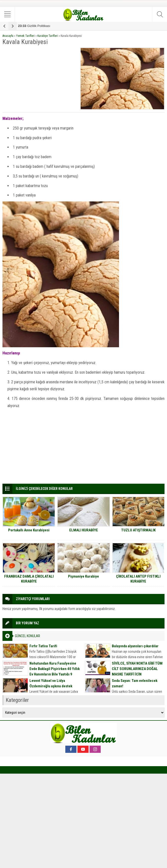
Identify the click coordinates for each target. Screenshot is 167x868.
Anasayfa (8, 36)
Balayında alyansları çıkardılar (135, 646)
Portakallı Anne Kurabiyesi (29, 530)
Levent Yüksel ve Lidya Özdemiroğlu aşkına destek (51, 683)
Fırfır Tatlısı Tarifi (43, 646)
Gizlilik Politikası (34, 26)
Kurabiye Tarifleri (48, 36)
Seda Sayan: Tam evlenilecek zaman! (135, 683)
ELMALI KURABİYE (84, 530)
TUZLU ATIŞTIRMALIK (138, 530)
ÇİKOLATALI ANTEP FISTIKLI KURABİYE (138, 579)
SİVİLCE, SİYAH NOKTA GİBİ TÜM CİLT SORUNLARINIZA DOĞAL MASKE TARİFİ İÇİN (137, 669)
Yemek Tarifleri (25, 36)
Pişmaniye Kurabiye (83, 576)
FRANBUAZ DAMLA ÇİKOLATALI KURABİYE (29, 579)
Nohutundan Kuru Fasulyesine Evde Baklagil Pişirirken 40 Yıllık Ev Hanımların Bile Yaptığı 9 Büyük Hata (55, 672)
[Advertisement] (40, 78)
